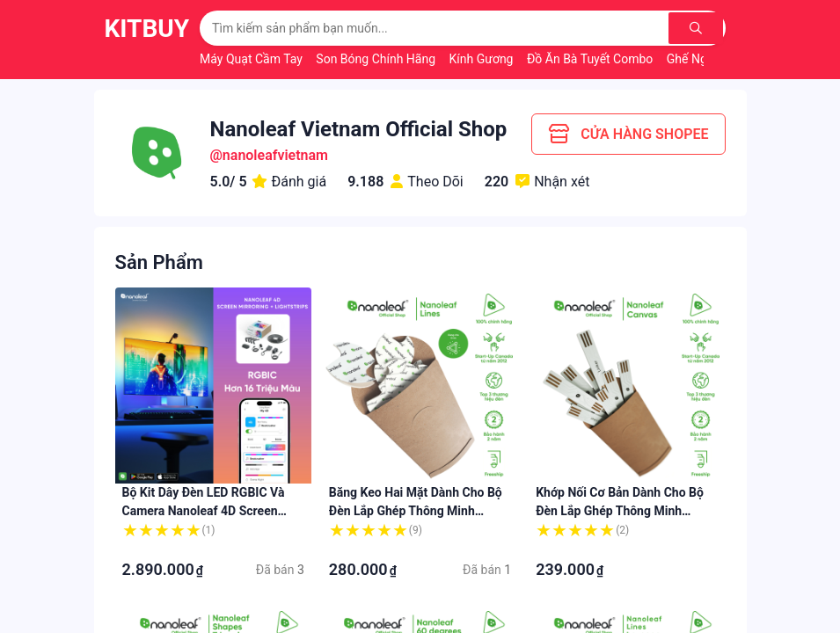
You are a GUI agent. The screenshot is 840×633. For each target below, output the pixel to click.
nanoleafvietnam (275, 155)
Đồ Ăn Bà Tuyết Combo (592, 59)
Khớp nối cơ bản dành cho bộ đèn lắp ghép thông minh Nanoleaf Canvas (620, 511)
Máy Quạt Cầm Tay (252, 59)
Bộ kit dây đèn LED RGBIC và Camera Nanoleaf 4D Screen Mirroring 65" (204, 511)
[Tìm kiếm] (697, 28)
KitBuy (147, 29)
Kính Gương (483, 59)
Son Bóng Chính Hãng (377, 59)
